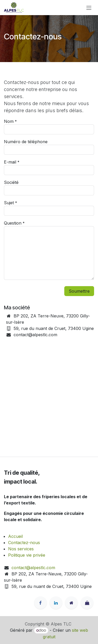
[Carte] (49, 402)
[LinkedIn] (56, 603)
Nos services (21, 549)
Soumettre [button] (79, 291)
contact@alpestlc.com (33, 568)
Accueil (15, 536)
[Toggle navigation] (89, 8)
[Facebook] (41, 603)
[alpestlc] (71, 603)
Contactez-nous (24, 543)
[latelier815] (87, 603)
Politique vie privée (27, 555)
